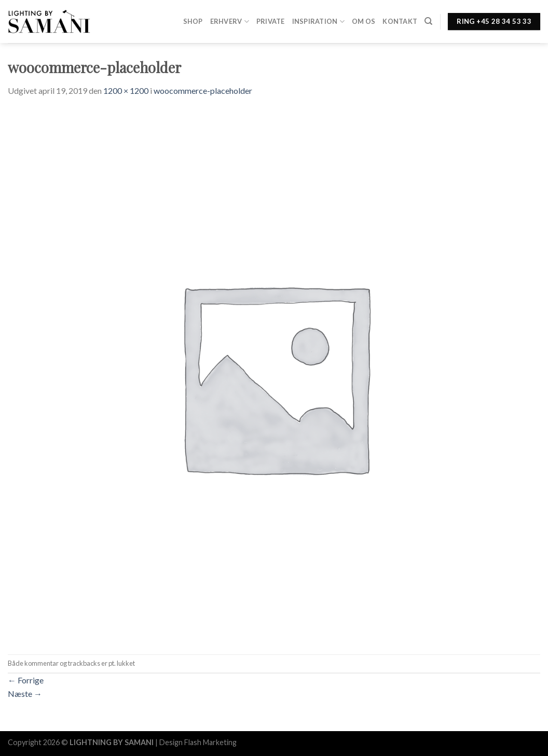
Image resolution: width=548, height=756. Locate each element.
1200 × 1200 (126, 90)
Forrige (26, 680)
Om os (364, 21)
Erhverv (230, 22)
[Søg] (428, 21)
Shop (193, 21)
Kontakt (400, 21)
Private (271, 21)
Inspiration (318, 22)
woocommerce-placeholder (203, 90)
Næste (25, 694)
